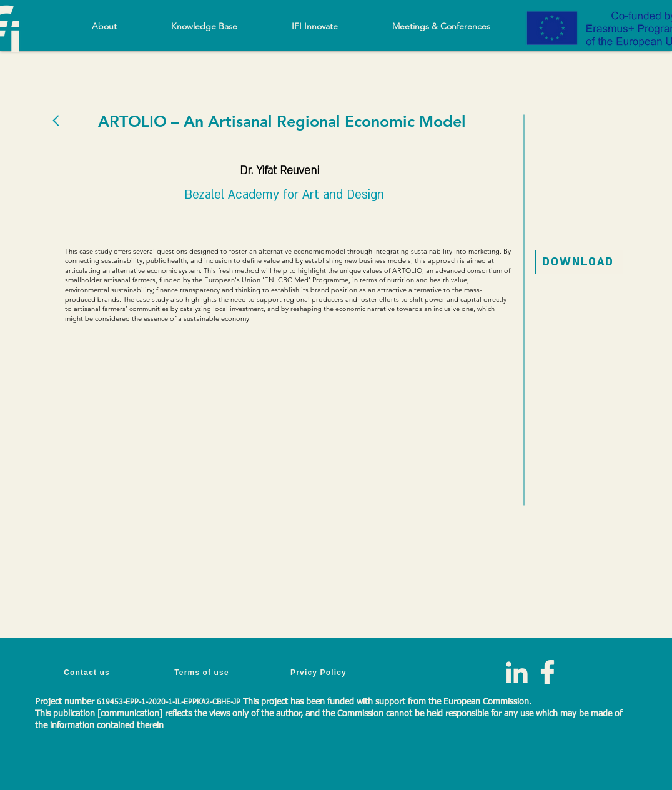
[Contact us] (88, 672)
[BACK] (57, 120)
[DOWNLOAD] (579, 262)
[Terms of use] (203, 672)
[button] (204, 26)
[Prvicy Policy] (320, 672)
